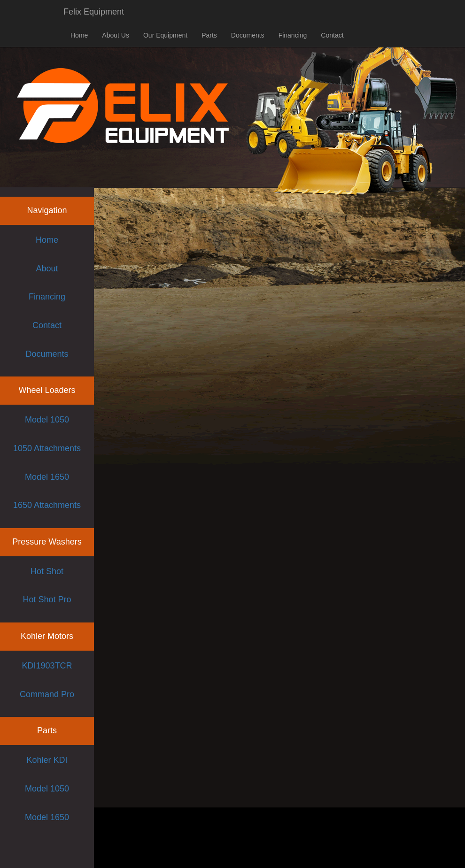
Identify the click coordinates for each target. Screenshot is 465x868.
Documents (248, 35)
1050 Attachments (47, 448)
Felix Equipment (94, 12)
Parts (209, 35)
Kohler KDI (47, 760)
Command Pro (47, 694)
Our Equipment (165, 35)
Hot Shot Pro (47, 599)
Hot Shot (47, 571)
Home (79, 35)
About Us (116, 35)
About (47, 269)
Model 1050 (47, 420)
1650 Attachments (47, 505)
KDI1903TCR (47, 666)
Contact (332, 35)
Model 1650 (47, 477)
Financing (293, 35)
